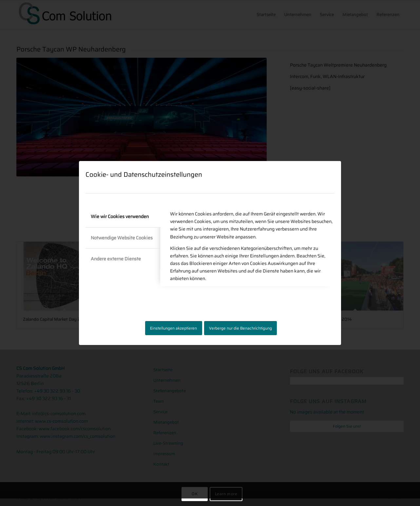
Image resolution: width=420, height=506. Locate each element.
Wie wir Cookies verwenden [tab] (120, 216)
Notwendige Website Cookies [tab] (122, 238)
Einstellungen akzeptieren (173, 328)
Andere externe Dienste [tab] (116, 259)
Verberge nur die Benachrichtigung (240, 328)
